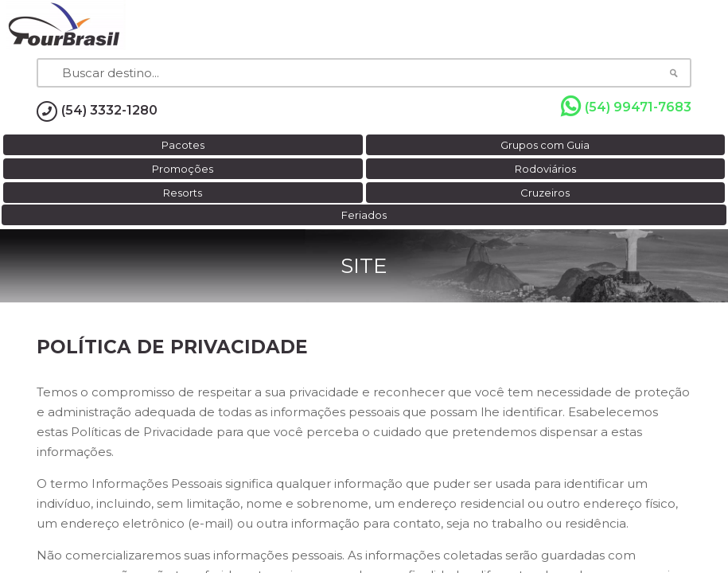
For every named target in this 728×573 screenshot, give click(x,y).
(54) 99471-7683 (626, 107)
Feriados (364, 215)
